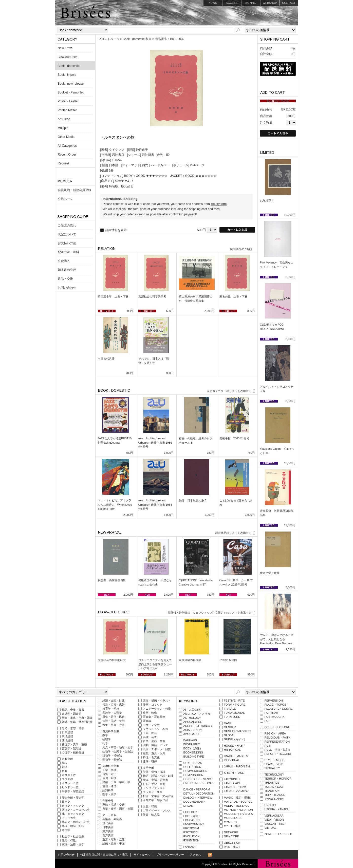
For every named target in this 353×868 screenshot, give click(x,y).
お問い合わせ (67, 288)
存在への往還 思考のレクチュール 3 (196, 440)
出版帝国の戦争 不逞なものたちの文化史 (155, 582)
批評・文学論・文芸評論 (158, 796)
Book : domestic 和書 (137, 39)
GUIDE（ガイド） (235, 739)
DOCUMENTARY (194, 802)
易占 (65, 763)
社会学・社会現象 (73, 836)
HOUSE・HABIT (235, 746)
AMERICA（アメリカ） (198, 714)
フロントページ (109, 39)
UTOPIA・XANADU (277, 809)
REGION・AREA (275, 733)
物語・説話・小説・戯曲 (158, 776)
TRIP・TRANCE (275, 795)
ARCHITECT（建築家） (198, 726)
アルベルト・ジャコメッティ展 (277, 389)
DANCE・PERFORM (197, 789)
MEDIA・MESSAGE (237, 806)
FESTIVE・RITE (234, 701)
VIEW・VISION (274, 820)
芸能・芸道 (150, 737)
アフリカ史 (69, 818)
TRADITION (272, 791)
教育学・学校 (111, 709)
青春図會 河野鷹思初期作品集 (277, 513)
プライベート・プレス (157, 810)
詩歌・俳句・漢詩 (154, 772)
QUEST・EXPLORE (277, 727)
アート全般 (109, 815)
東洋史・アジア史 (73, 806)
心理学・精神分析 (73, 752)
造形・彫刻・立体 (114, 839)
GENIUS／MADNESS (238, 731)
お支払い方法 (67, 243)
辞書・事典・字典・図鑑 (77, 718)
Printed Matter (67, 110)
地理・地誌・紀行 (73, 826)
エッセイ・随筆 (153, 792)
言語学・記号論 (72, 748)
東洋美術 (108, 831)
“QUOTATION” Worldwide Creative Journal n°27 (196, 582)
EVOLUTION (192, 836)
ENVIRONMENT (194, 824)
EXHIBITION (191, 840)
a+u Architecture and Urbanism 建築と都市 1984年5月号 (155, 505)
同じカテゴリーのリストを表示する (229, 391)
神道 (65, 767)
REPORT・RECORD (278, 754)
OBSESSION (232, 843)
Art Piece (64, 119)
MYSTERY (231, 822)
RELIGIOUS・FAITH (277, 738)
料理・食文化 (151, 757)
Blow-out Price (68, 57)
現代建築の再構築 (190, 660)
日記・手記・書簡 (154, 784)
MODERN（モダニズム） (240, 814)
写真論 (147, 721)
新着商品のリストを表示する (233, 533)
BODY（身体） (193, 748)
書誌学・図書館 (72, 714)
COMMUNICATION (196, 771)
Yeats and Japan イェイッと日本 (277, 451)
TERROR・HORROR (278, 779)
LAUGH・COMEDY (236, 791)
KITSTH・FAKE (234, 773)
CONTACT (289, 3)
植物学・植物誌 (112, 756)
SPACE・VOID (274, 764)
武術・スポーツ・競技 (157, 749)
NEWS (213, 3)
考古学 (66, 830)
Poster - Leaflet (68, 101)
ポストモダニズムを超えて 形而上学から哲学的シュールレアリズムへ (156, 664)
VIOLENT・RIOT (275, 824)
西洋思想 (67, 740)
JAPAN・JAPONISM (237, 766)
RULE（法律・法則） (278, 750)
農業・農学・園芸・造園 (118, 809)
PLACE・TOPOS (275, 705)
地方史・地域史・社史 (76, 822)
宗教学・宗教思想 (73, 791)
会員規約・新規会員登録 (75, 190)
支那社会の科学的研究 (152, 296)
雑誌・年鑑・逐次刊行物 (77, 722)
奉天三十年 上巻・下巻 (113, 296)
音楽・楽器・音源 (154, 741)
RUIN (268, 746)
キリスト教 (69, 775)
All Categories (67, 146)
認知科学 (108, 790)
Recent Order (67, 155)
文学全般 (148, 768)
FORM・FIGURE (235, 705)
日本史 (66, 802)
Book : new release (71, 84)
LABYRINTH (232, 779)
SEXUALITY (272, 768)
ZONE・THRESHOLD (278, 834)
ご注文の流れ (67, 225)
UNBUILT (270, 805)
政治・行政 (69, 840)
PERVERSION (274, 701)
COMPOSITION (193, 775)
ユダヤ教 (67, 779)
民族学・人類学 (112, 713)
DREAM (189, 806)
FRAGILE (230, 709)
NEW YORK (232, 836)
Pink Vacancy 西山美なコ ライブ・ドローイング (278, 265)
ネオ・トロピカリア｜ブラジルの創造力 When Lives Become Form (115, 505)
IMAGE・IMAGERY (236, 756)
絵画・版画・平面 (114, 843)
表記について (67, 234)
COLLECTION (192, 767)
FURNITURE (232, 717)
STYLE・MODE (275, 760)
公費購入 (64, 261)
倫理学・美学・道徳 (74, 744)
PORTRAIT (272, 713)
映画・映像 (150, 713)
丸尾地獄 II (267, 200)
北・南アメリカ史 (73, 814)
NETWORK (231, 832)
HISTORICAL (232, 750)
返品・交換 (65, 279)
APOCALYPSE (193, 722)
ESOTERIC (191, 832)
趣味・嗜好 (150, 761)
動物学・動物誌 (112, 760)
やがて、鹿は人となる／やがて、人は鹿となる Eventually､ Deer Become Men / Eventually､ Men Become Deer (277, 643)
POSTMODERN (275, 717)
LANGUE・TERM (235, 787)
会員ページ (65, 199)
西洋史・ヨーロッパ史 (76, 810)
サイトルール (142, 855)
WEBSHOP (270, 3)
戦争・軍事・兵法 (114, 725)
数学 (105, 735)
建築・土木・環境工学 (116, 782)
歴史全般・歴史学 (73, 798)
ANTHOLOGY (192, 718)
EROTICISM (191, 828)
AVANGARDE (192, 734)
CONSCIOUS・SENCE (198, 779)
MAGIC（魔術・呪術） (238, 798)
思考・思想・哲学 (73, 728)
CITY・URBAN (193, 763)
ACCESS (232, 3)
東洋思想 (67, 736)
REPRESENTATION (277, 742)
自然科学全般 (111, 731)
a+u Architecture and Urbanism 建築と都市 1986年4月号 (155, 442)
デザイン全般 (151, 725)
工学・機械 (109, 770)
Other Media (66, 137)
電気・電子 (109, 774)
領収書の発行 (67, 270)
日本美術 (108, 827)
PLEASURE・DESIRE (279, 709)
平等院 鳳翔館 (228, 660)
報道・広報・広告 (114, 705)
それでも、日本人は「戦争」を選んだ (154, 361)
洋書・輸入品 (151, 815)
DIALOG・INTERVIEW (198, 798)
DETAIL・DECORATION (199, 794)
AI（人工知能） (193, 710)
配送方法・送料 (68, 252)
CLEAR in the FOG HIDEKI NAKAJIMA (273, 327)
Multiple (63, 128)
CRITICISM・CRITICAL (198, 783)
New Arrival (66, 48)
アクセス (195, 855)
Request (63, 163)
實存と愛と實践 (270, 573)
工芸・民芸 (150, 733)
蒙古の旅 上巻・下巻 (233, 296)
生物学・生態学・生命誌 (118, 751)
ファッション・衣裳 (155, 729)
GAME (228, 723)
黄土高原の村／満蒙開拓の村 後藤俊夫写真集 (196, 299)
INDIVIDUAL (232, 760)
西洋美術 (108, 835)
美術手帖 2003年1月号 (235, 438)
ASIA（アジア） (194, 730)
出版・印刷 (150, 806)
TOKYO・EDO (274, 787)
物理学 (107, 739)
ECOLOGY (190, 812)
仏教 (65, 771)
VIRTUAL (270, 828)
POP (267, 721)
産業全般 (108, 801)
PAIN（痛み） (233, 847)
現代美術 (108, 823)
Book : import (67, 75)
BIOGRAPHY (192, 744)
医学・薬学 (109, 794)
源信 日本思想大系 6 (193, 500)
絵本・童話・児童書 (155, 780)
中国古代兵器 (106, 358)
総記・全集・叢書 (73, 710)
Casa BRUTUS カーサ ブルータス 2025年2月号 (236, 582)
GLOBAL (230, 735)
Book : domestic (69, 66)
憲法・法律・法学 (73, 844)
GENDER (230, 727)
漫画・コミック (153, 705)
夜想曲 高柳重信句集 (112, 580)
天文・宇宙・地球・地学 (118, 747)
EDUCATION (192, 820)
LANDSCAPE (233, 783)
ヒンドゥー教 (70, 787)
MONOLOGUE (233, 818)
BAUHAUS (190, 740)
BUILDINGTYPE (194, 757)
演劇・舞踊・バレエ (155, 745)
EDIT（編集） (192, 816)
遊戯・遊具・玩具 (154, 753)
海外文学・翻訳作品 (155, 800)
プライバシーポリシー (170, 855)
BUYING (251, 3)
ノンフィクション (154, 788)
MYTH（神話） (234, 826)
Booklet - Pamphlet (71, 92)
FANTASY (190, 847)
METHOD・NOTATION (238, 810)
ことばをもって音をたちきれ (236, 503)
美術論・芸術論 (112, 819)
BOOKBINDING (193, 752)
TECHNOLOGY (274, 775)
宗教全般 (67, 759)
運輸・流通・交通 (114, 805)
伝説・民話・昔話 (114, 721)
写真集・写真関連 (154, 717)
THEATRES (272, 783)
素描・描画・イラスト (157, 701)
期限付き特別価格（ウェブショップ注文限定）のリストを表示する (210, 613)
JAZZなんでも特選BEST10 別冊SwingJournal (116, 440)
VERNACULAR (274, 816)
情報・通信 (109, 786)
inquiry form (219, 204)
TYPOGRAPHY (274, 799)
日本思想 (67, 732)
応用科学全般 (111, 766)
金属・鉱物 (109, 778)
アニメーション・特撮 (157, 709)
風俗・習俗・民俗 (114, 717)
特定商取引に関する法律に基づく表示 (104, 855)
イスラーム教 (70, 783)
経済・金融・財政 (114, 701)
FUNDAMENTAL (234, 713)
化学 (105, 743)
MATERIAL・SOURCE (238, 802)
